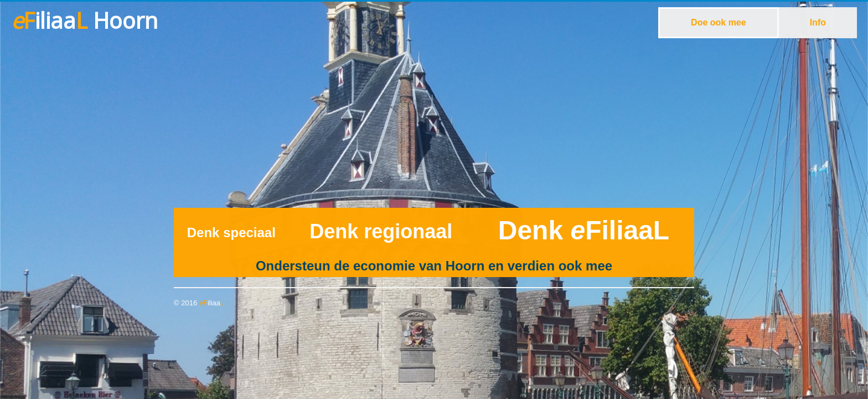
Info (818, 22)
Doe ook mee (719, 22)
